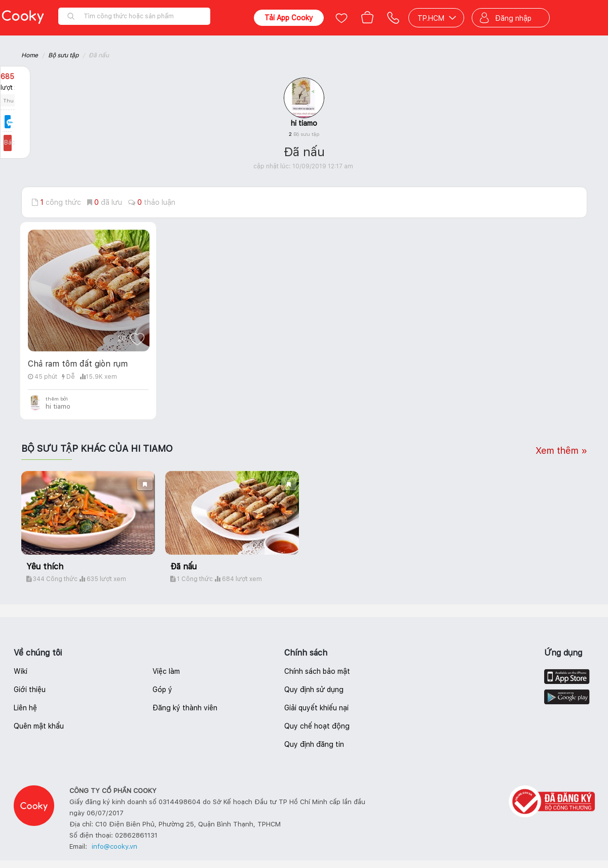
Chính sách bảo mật (317, 671)
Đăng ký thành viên (185, 708)
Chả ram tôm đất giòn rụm (78, 364)
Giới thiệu (30, 690)
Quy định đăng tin (314, 744)
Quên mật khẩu (39, 726)
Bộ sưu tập (63, 55)
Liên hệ (25, 708)
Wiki (21, 671)
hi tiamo (304, 123)
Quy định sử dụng (314, 690)
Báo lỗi (15, 142)
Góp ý (162, 690)
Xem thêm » (561, 450)
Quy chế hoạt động (317, 726)
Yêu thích (45, 567)
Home (30, 55)
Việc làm (166, 671)
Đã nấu (183, 567)
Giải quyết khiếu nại (316, 708)
